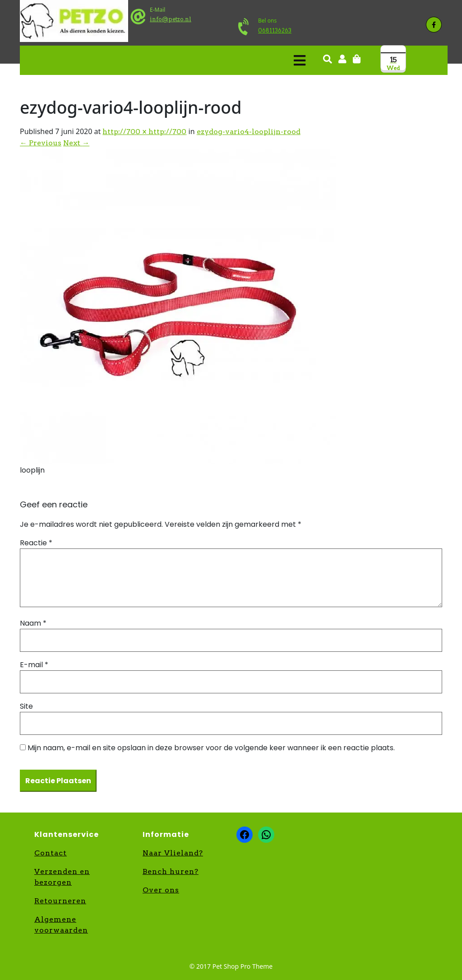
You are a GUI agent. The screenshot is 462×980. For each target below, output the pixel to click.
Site (26, 706)
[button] (165, 60)
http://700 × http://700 (144, 132)
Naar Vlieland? (173, 853)
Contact (51, 853)
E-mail (34, 665)
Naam (33, 623)
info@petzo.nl (171, 19)
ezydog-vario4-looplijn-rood (249, 132)
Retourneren (60, 901)
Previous (41, 143)
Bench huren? (171, 871)
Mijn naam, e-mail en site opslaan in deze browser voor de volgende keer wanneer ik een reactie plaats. (211, 748)
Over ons (161, 890)
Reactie (36, 543)
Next (76, 143)
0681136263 (275, 30)
